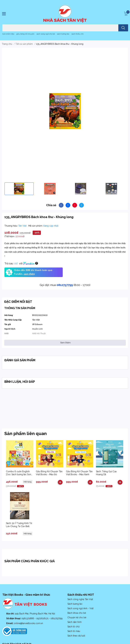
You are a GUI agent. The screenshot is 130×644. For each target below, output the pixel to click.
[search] (123, 28)
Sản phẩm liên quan (26, 434)
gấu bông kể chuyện (25, 34)
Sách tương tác (75, 604)
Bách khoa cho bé (77, 613)
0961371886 (28, 618)
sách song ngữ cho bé (46, 34)
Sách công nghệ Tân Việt (80, 599)
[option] (19, 189)
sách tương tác (63, 34)
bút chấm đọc (8, 34)
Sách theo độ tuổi (76, 636)
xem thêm (29, 274)
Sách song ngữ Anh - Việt (80, 608)
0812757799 (65, 285)
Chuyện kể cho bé (77, 617)
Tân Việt (23, 226)
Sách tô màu (74, 631)
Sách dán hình (75, 622)
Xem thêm (65, 343)
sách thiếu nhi (77, 34)
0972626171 (43, 618)
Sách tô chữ (73, 627)
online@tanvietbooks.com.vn (28, 623)
